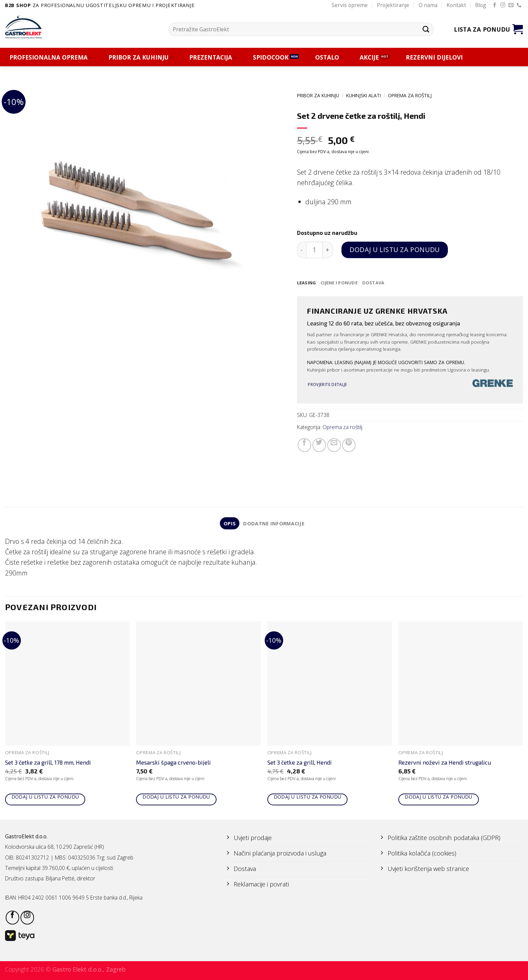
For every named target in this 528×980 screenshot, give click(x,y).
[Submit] (426, 29)
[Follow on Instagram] (503, 5)
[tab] (307, 283)
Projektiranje (393, 5)
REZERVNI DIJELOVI (434, 57)
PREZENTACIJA (213, 57)
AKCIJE (369, 57)
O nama (428, 5)
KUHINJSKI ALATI (364, 95)
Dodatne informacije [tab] (274, 524)
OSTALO (329, 57)
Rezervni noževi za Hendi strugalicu (445, 764)
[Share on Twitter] (319, 446)
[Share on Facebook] (304, 446)
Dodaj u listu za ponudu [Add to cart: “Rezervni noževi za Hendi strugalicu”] (439, 798)
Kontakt (456, 5)
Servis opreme (350, 5)
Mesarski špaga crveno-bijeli (173, 764)
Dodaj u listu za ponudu (394, 250)
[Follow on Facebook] (495, 5)
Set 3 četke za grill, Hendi (300, 764)
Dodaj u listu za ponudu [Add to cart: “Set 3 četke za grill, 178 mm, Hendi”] (45, 798)
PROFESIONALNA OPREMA (51, 57)
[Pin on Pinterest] (349, 446)
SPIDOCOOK (271, 57)
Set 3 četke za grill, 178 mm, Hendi (48, 764)
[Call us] (519, 5)
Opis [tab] (229, 524)
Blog (481, 5)
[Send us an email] (511, 5)
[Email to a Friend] (334, 446)
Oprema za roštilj (410, 95)
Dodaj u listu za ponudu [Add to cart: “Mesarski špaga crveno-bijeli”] (176, 798)
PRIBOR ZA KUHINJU (141, 57)
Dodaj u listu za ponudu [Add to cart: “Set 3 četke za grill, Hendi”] (308, 798)
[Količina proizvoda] (314, 250)
